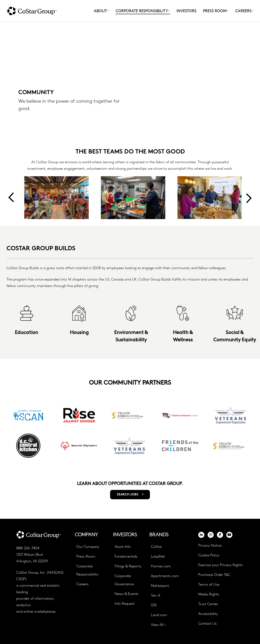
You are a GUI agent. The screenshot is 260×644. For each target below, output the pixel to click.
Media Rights (209, 594)
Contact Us (207, 623)
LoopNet (158, 556)
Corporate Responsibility (87, 570)
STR (154, 605)
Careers (82, 584)
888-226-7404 (28, 548)
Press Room (86, 556)
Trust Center (208, 604)
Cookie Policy (209, 555)
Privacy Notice (210, 545)
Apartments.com (165, 576)
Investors (186, 11)
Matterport (160, 585)
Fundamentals (126, 556)
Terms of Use (209, 584)
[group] (29, 431)
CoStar (156, 546)
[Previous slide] (11, 198)
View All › (158, 624)
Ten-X (156, 595)
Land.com (159, 615)
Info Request (125, 603)
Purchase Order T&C (214, 574)
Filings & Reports (128, 566)
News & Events (127, 593)
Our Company (88, 546)
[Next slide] (249, 198)
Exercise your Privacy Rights (220, 565)
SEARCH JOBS (128, 495)
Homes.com (161, 566)
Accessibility (208, 613)
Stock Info (123, 546)
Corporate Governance (124, 580)
